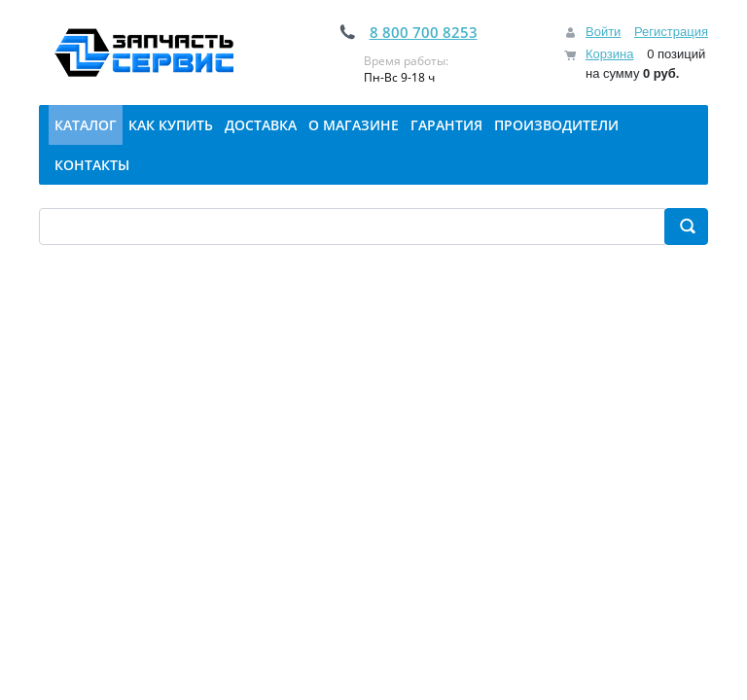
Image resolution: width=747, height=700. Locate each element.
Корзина (610, 54)
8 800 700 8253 (424, 32)
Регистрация (671, 32)
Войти (603, 32)
